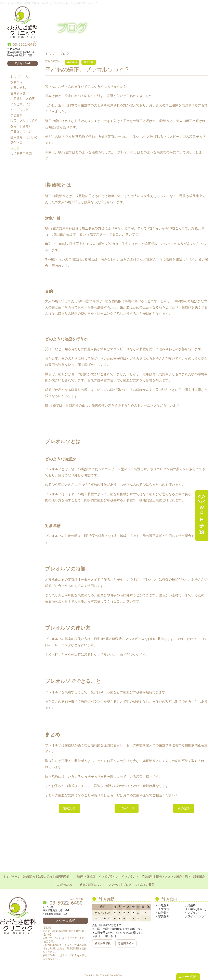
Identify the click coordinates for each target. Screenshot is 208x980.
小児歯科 (72, 62)
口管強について (21, 132)
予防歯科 (16, 115)
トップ (50, 54)
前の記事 (70, 808)
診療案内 (16, 82)
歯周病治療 (18, 93)
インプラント (19, 110)
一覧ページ (127, 808)
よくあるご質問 (21, 154)
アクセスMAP (23, 63)
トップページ (19, 77)
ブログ (15, 148)
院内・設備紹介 (21, 126)
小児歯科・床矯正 (23, 99)
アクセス (16, 143)
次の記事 (183, 808)
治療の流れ (18, 88)
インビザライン (21, 104)
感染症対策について (24, 137)
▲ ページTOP (188, 977)
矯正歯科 (89, 62)
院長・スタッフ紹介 (24, 121)
